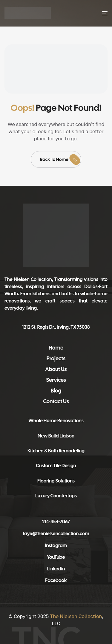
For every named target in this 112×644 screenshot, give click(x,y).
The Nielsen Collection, (29, 279)
